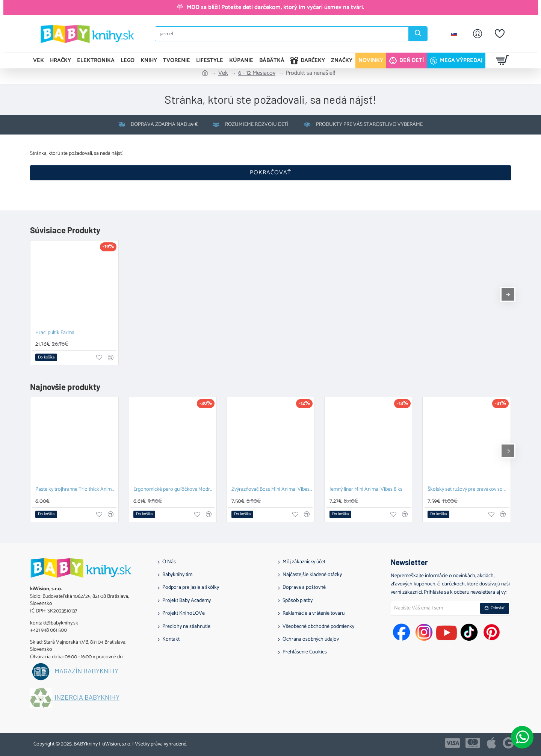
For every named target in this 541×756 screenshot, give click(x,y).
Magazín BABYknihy (86, 671)
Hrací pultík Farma (55, 333)
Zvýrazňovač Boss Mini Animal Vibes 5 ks (272, 490)
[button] (46, 357)
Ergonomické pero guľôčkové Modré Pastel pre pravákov (174, 490)
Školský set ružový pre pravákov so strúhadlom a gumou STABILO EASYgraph (468, 490)
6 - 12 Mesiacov (257, 73)
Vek (223, 73)
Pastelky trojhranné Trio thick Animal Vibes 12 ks (76, 490)
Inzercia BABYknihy (87, 697)
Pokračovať (270, 173)
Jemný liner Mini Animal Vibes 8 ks (366, 490)
